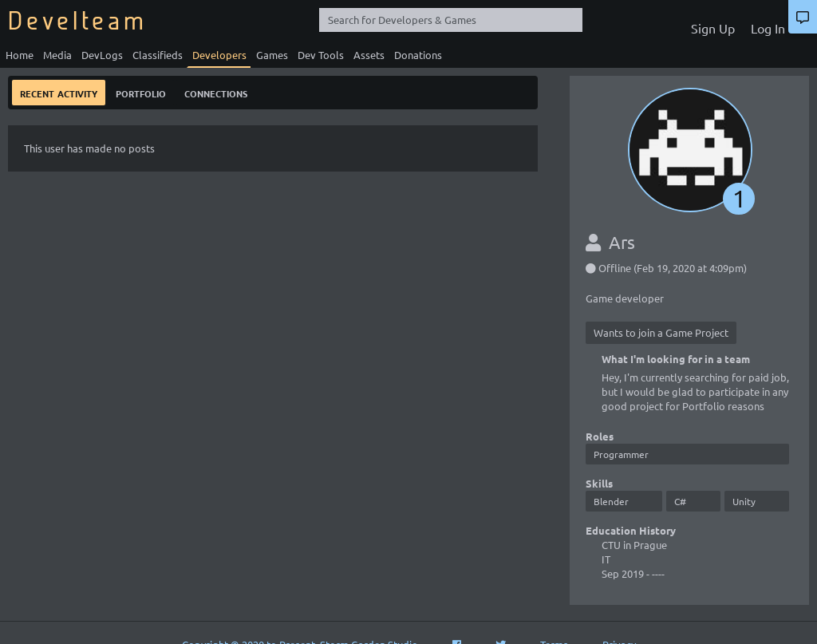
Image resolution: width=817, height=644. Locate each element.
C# (680, 501)
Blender (611, 501)
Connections (216, 92)
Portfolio (141, 92)
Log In (768, 28)
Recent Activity (59, 92)
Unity (744, 501)
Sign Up (713, 28)
